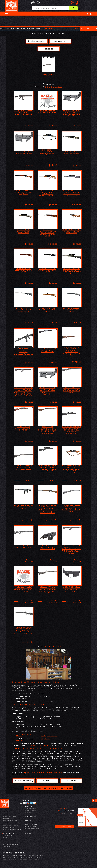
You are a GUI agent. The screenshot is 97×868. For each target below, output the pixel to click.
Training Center (33, 816)
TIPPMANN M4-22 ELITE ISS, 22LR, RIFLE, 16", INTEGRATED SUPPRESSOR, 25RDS (24, 352)
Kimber (16, 857)
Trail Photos (8, 836)
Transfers (7, 846)
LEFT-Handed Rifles (48, 75)
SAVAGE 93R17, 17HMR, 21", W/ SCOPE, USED (23, 231)
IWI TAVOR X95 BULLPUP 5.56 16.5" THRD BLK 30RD (47, 547)
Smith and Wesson (24, 734)
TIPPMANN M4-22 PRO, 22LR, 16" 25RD (48, 112)
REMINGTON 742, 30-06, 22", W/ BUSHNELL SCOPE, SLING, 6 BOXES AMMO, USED (71, 469)
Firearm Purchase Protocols (13, 841)
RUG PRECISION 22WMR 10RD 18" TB (23, 547)
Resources (9, 833)
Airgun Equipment (31, 825)
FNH (37, 856)
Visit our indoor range (38, 745)
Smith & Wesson (34, 859)
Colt (26, 856)
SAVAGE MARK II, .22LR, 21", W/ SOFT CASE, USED (23, 310)
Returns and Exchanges (12, 845)
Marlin (22, 857)
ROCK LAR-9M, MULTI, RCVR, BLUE (23, 152)
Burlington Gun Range (11, 815)
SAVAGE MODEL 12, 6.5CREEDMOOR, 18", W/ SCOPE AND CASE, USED (72, 271)
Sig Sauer (46, 739)
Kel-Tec (20, 741)
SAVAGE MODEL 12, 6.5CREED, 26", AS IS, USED (47, 270)
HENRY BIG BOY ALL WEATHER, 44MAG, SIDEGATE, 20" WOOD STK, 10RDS (24, 589)
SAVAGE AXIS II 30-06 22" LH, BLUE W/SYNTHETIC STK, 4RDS (72, 390)
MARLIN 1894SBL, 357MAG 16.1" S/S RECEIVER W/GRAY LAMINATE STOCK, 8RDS (48, 590)
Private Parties (30, 810)
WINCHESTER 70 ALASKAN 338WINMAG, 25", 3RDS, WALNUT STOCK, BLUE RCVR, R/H (72, 351)
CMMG (19, 736)
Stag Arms (22, 861)
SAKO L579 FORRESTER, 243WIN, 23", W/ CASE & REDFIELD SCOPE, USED (48, 233)
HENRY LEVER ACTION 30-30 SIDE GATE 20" (23, 428)
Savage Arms (14, 859)
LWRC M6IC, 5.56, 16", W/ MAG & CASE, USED (24, 507)
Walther (31, 861)
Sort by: (76, 28)
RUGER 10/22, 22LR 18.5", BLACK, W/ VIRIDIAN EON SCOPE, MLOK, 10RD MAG (47, 468)
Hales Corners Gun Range (12, 829)
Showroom (28, 834)
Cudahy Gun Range (10, 817)
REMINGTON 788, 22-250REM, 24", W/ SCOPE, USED (72, 231)
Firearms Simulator (10, 820)
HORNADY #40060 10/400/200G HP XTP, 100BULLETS (24, 468)
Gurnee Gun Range (10, 828)
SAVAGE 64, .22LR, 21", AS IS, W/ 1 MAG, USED (72, 310)
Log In (18, 801)
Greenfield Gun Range (11, 826)
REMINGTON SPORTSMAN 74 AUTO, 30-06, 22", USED (48, 152)
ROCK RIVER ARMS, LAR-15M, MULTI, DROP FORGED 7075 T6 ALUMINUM (72, 113)
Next (60, 87)
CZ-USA (32, 856)
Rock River (39, 857)
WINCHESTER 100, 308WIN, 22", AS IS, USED (47, 310)
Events (29, 806)
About (5, 837)
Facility (7, 811)
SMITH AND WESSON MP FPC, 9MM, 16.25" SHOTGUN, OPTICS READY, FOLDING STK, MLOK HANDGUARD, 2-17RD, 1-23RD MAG (23, 392)
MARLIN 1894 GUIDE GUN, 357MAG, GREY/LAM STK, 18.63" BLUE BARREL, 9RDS (72, 508)
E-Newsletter (64, 827)
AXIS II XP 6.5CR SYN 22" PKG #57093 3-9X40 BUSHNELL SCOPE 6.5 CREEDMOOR (72, 430)
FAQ (5, 839)
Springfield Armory (50, 736)
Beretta (6, 856)
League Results (31, 809)
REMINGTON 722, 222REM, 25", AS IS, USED (23, 270)
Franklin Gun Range (10, 822)
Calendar (28, 812)
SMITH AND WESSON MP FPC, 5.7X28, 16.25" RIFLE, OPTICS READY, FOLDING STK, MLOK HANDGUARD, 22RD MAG (72, 550)
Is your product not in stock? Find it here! (48, 788)
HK (4, 857)
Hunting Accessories (32, 828)
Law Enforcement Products (35, 830)
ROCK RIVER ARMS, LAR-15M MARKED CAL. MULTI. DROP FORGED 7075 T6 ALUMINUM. (47, 391)
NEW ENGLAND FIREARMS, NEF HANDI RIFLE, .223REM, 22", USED (47, 193)
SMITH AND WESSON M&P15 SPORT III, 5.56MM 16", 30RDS (24, 112)
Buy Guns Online (29, 29)
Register (13, 801)
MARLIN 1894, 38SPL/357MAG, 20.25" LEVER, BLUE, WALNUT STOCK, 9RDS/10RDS (47, 430)
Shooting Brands (31, 832)
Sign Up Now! (64, 830)
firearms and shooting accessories (43, 772)
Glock (42, 856)
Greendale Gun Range (11, 824)
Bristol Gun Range (10, 813)
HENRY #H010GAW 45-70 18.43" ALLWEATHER (47, 350)
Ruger (44, 734)
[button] (7, 14)
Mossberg (30, 857)
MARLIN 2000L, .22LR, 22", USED (72, 152)
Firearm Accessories (32, 823)
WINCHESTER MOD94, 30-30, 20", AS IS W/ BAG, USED (23, 192)
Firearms (6, 818)
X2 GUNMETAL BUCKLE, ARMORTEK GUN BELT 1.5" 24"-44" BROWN (72, 589)
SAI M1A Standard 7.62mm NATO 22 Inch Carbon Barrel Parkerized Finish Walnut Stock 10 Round (48, 509)
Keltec (9, 857)
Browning (14, 856)
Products (7, 29)
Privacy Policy (9, 843)
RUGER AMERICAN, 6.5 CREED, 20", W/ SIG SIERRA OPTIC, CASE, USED (72, 193)
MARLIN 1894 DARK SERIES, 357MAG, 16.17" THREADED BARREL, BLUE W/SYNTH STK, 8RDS (23, 630)
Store (28, 821)
